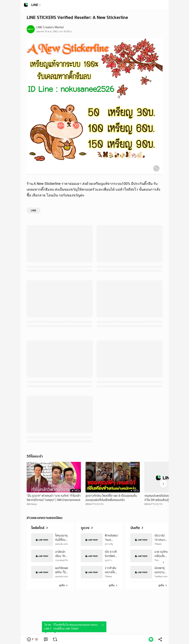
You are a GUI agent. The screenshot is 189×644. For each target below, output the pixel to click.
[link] (46, 639)
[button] (33, 639)
